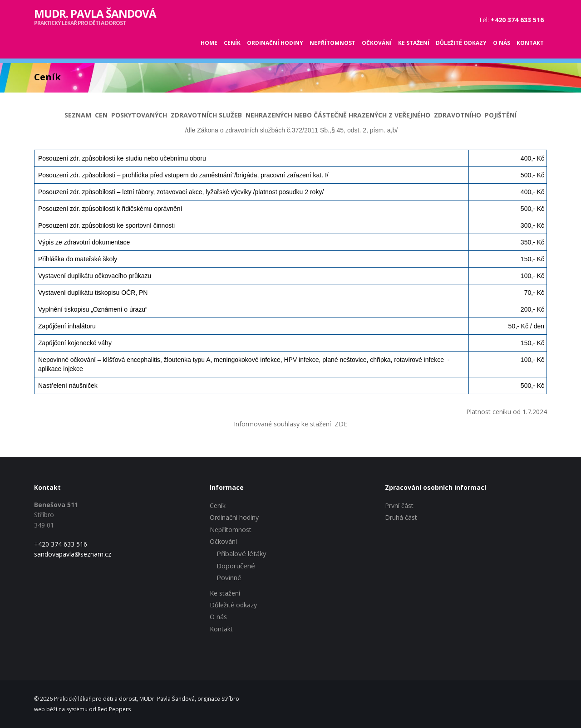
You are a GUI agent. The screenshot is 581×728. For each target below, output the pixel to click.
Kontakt (530, 43)
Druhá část (401, 517)
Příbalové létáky (241, 553)
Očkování (377, 43)
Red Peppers (114, 709)
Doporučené (236, 566)
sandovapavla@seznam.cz (73, 554)
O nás (502, 43)
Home (209, 43)
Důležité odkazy (461, 43)
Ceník (232, 43)
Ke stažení (414, 43)
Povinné (229, 577)
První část (399, 506)
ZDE (341, 424)
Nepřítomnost (332, 43)
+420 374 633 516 (61, 544)
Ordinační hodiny (275, 43)
